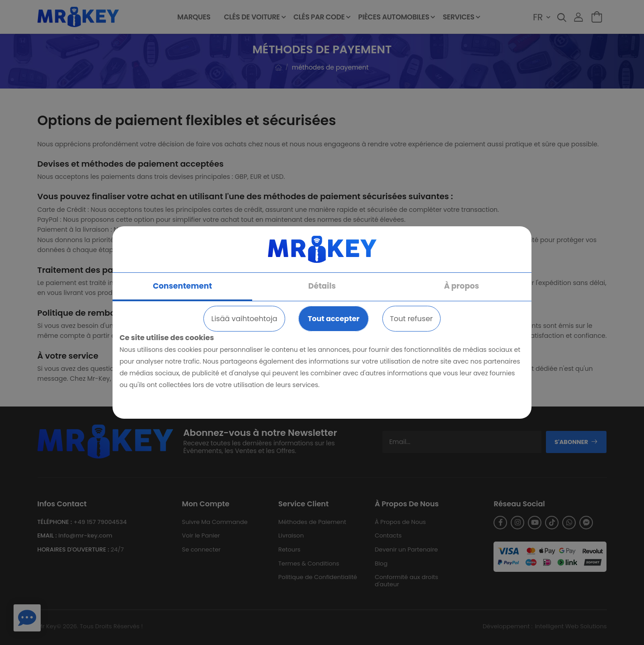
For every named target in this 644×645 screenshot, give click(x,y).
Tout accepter (334, 319)
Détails (322, 286)
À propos (461, 286)
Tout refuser (411, 319)
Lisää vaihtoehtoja (244, 319)
